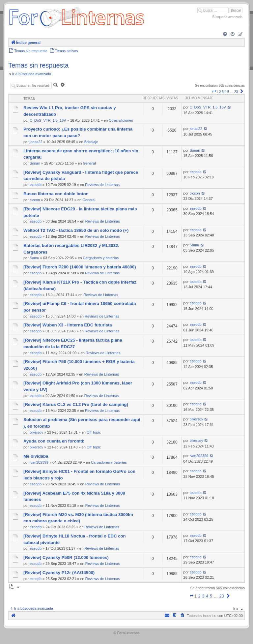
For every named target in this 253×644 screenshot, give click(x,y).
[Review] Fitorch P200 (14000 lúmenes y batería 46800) (80, 267)
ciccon (35, 200)
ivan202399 (39, 462)
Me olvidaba (36, 456)
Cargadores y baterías (101, 258)
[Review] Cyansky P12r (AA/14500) (59, 573)
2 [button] (220, 92)
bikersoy (36, 432)
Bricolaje (91, 142)
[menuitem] (225, 34)
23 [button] (236, 92)
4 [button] (226, 92)
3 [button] (223, 92)
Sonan (35, 163)
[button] (214, 92)
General (89, 163)
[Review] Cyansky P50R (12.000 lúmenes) (66, 557)
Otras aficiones (121, 120)
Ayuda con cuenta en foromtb (54, 441)
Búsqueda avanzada (227, 17)
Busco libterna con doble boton (56, 194)
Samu (34, 258)
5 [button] (228, 92)
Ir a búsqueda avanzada (32, 74)
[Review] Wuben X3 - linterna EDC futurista (68, 325)
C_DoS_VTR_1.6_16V (48, 120)
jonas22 (36, 142)
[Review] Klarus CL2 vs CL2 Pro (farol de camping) (76, 404)
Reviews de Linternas (102, 185)
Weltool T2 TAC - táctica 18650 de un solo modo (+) (76, 230)
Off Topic (94, 432)
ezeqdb (36, 185)
